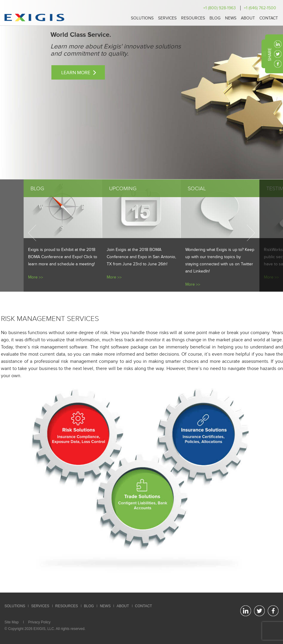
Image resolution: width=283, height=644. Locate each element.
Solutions (142, 18)
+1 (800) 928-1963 (219, 8)
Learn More (76, 73)
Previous (32, 233)
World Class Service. (81, 35)
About (248, 18)
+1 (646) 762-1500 (260, 8)
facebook (278, 64)
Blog (215, 18)
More (33, 277)
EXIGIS (39, 629)
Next (251, 233)
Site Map (12, 622)
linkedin (278, 44)
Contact (269, 18)
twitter (278, 54)
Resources (193, 18)
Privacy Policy (39, 622)
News (231, 18)
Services (167, 18)
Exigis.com (34, 17)
